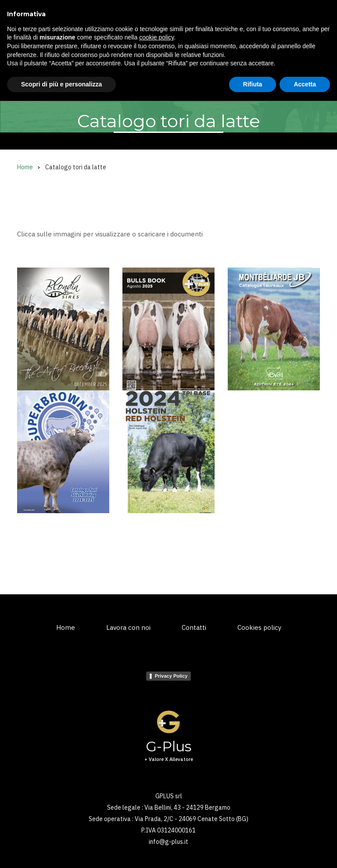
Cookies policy (259, 627)
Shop (271, 80)
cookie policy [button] (156, 804)
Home (25, 80)
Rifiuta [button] (253, 851)
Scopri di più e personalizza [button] (61, 851)
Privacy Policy (171, 676)
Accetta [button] (305, 851)
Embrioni (163, 80)
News (241, 80)
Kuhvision (122, 80)
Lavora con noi (128, 627)
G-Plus (66, 22)
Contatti (194, 627)
